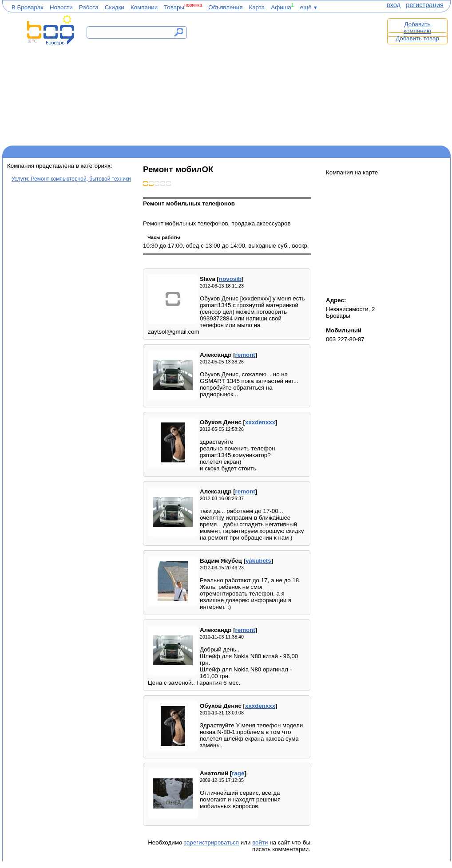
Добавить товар (417, 38)
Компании (144, 7)
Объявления (225, 7)
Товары (174, 7)
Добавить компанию (417, 28)
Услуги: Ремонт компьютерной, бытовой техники (71, 179)
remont (245, 355)
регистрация (425, 5)
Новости (61, 7)
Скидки (115, 7)
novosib (230, 279)
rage (238, 773)
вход (394, 5)
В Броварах (28, 7)
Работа (89, 7)
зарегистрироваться (211, 842)
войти (260, 842)
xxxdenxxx (260, 422)
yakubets (258, 561)
